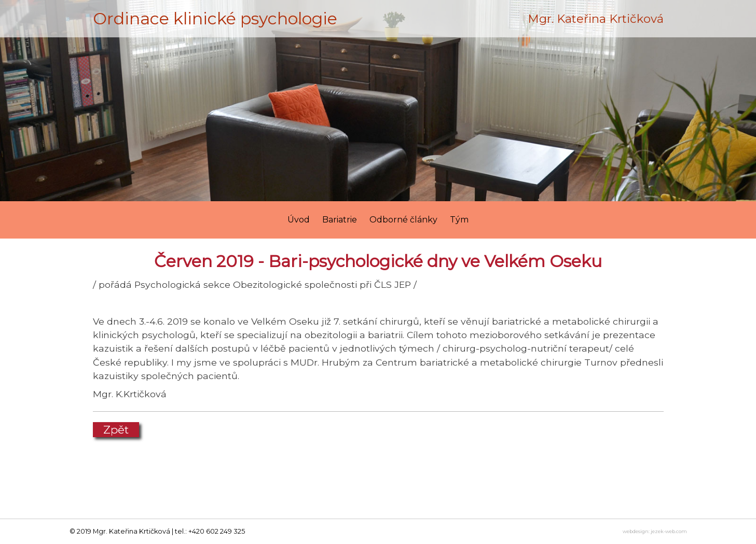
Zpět (116, 430)
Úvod (299, 220)
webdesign (636, 531)
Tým (459, 220)
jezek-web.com (669, 531)
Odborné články (403, 220)
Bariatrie (340, 220)
